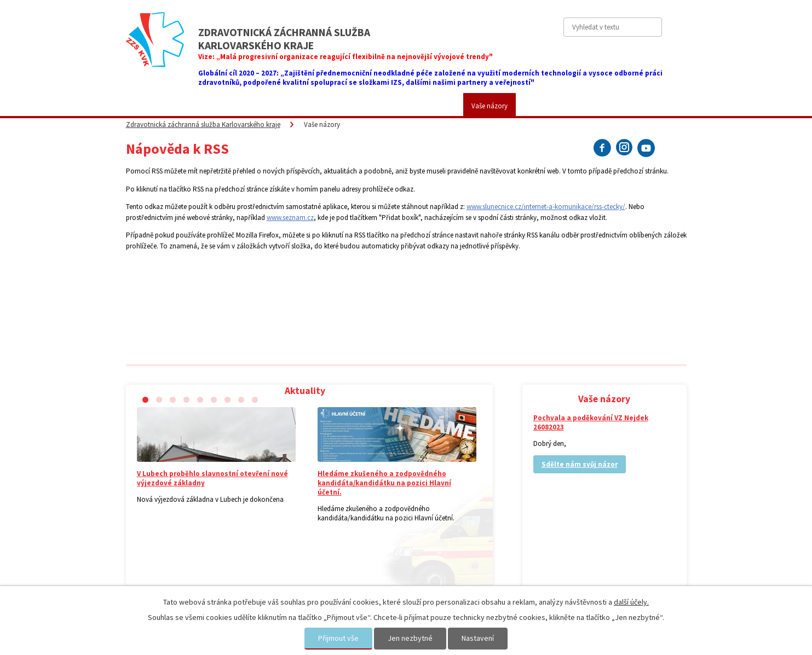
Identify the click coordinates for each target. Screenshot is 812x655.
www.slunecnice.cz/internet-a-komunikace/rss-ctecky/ (546, 207)
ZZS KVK (197, 106)
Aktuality (147, 106)
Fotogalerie (384, 106)
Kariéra (436, 106)
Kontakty (546, 106)
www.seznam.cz (290, 218)
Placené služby (321, 106)
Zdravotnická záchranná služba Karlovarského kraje (203, 124)
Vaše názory (489, 106)
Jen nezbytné (410, 638)
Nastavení (478, 638)
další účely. (631, 602)
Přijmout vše (338, 638)
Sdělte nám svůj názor (580, 464)
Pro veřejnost (254, 106)
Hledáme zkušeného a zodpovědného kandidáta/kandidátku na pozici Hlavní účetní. (384, 483)
